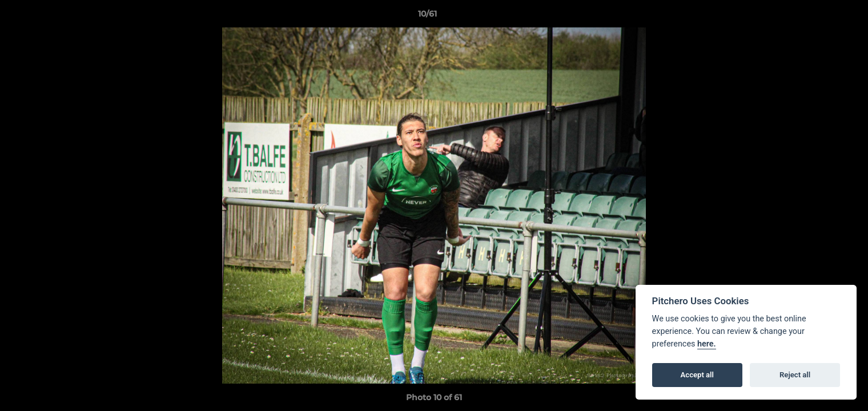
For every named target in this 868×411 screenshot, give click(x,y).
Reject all (795, 375)
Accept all (697, 375)
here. (707, 344)
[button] (820, 17)
